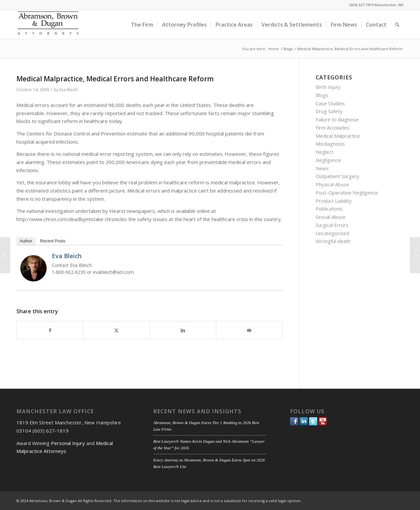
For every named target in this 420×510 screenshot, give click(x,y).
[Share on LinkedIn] (183, 330)
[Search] (397, 25)
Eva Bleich (69, 90)
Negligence (328, 160)
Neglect (325, 152)
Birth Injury (328, 87)
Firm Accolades (333, 128)
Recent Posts (53, 241)
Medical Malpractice (338, 136)
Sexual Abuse (331, 217)
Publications (329, 209)
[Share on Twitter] (116, 330)
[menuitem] (142, 25)
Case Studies (330, 103)
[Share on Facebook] (50, 330)
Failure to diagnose (337, 119)
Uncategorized (332, 233)
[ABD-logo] (48, 25)
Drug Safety (329, 111)
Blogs (322, 95)
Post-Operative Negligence (347, 193)
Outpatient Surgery (337, 176)
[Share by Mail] (249, 330)
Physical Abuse (332, 184)
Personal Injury (68, 443)
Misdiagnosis (330, 144)
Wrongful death (333, 241)
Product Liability (334, 201)
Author (26, 241)
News (322, 168)
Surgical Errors (332, 225)
